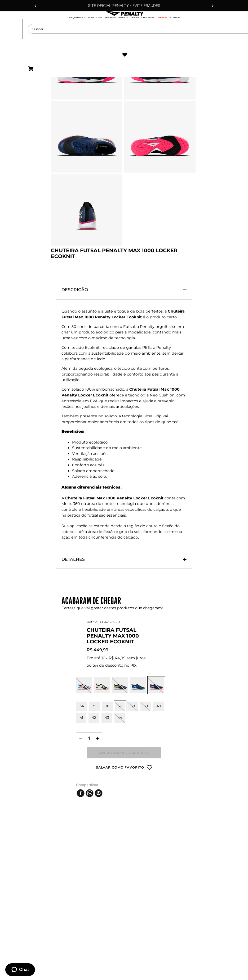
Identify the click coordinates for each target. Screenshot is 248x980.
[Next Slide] (212, 6)
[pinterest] (99, 788)
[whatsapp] (90, 788)
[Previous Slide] (36, 6)
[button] (84, 671)
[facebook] (81, 788)
